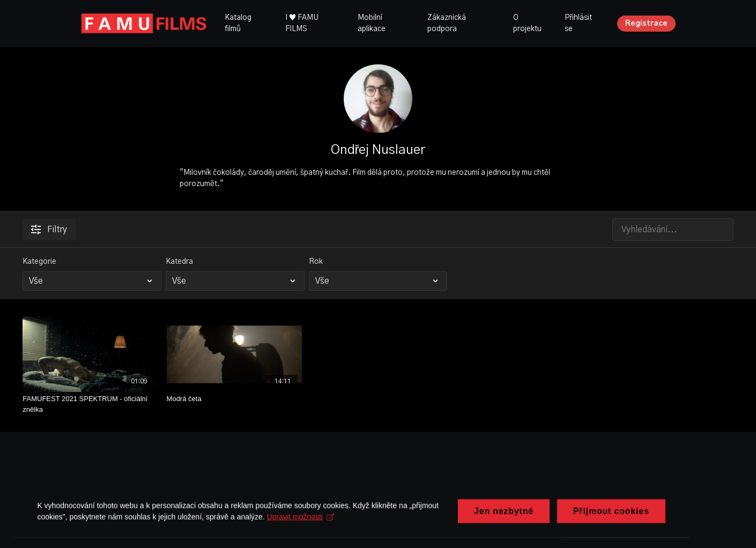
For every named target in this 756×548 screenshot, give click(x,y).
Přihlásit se (578, 23)
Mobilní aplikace (372, 23)
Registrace (646, 24)
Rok (316, 262)
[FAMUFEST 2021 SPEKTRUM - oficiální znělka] (90, 404)
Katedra (179, 262)
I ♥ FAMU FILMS (302, 23)
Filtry (49, 229)
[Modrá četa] (234, 399)
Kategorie (39, 262)
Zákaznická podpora (447, 23)
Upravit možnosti (301, 536)
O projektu (527, 23)
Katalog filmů (238, 23)
